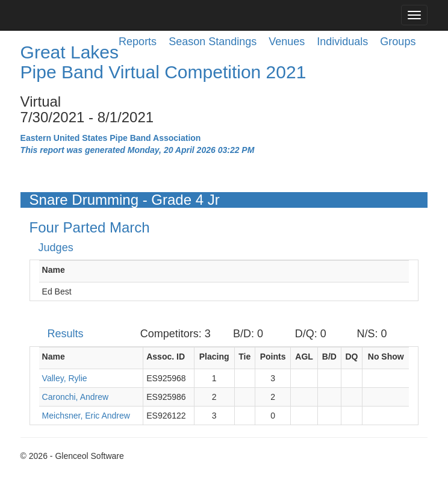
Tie (244, 357)
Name (54, 270)
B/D (329, 357)
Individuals (342, 42)
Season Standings (213, 42)
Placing (214, 357)
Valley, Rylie (65, 378)
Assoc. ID (166, 357)
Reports (138, 42)
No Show (386, 357)
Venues (287, 42)
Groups (398, 42)
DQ (351, 357)
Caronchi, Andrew (76, 397)
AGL (304, 357)
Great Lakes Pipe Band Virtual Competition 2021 (163, 62)
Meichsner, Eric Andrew (86, 416)
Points (273, 357)
